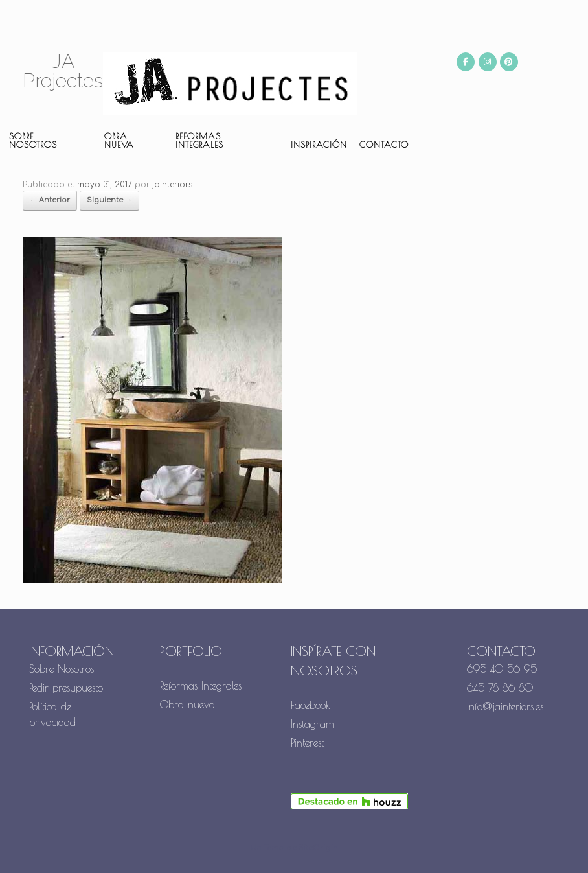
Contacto (383, 145)
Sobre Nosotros (62, 669)
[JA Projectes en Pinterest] (509, 62)
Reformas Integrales (199, 140)
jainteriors (172, 185)
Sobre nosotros (33, 140)
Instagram (312, 724)
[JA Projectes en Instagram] (488, 62)
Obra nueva (119, 140)
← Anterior (50, 200)
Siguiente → (109, 200)
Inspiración (318, 145)
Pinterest (307, 743)
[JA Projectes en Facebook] (466, 62)
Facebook (311, 705)
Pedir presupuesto (66, 688)
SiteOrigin (318, 848)
